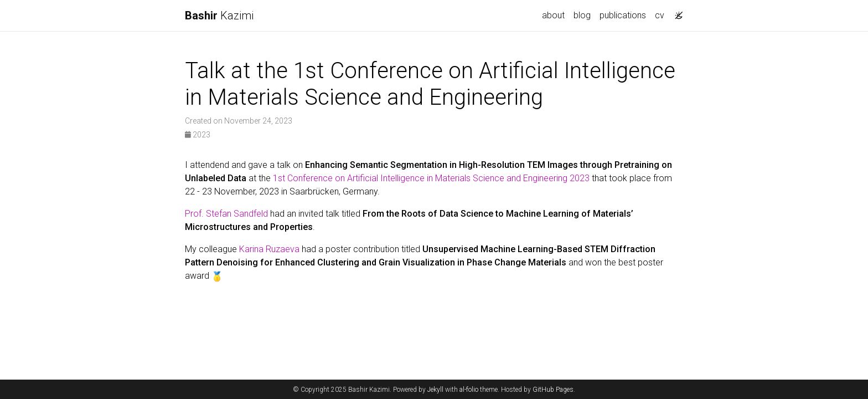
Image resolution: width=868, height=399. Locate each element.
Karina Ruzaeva (269, 249)
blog (582, 15)
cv (660, 15)
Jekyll (435, 390)
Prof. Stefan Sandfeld (226, 214)
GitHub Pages (553, 390)
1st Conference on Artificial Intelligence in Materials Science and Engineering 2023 (431, 178)
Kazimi (219, 16)
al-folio (469, 390)
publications (623, 15)
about (553, 15)
